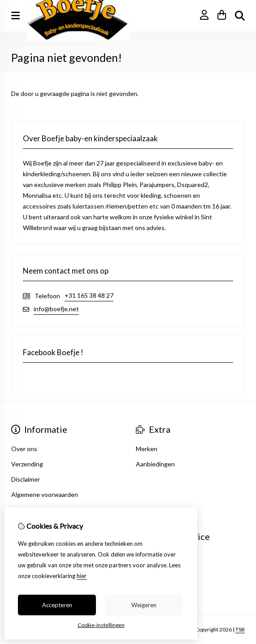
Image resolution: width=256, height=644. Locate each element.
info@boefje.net (56, 309)
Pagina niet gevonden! (66, 43)
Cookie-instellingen (101, 625)
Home (20, 43)
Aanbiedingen (155, 464)
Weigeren (144, 605)
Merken (147, 449)
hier (82, 576)
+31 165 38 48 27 (89, 295)
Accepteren (57, 605)
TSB (240, 629)
